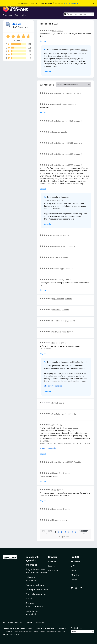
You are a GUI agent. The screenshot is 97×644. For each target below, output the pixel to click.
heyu (54, 403)
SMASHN (56, 235)
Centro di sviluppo (35, 585)
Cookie (29, 622)
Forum (29, 599)
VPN (73, 566)
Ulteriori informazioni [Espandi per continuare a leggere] (53, 386)
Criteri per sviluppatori (37, 590)
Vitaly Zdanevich (59, 332)
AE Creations (21, 27)
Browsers (76, 561)
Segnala (43, 41)
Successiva (84, 532)
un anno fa (72, 104)
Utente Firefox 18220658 (63, 121)
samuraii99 (57, 310)
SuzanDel (56, 257)
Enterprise (53, 571)
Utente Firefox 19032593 (63, 143)
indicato (29, 629)
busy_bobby (57, 509)
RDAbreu (56, 520)
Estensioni (8, 15)
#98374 (55, 425)
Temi (17, 15)
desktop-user (58, 279)
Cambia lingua (76, 628)
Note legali (40, 622)
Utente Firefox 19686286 (63, 93)
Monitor (75, 575)
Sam (54, 490)
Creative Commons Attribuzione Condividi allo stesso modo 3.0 (38, 631)
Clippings (16, 24)
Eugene (55, 343)
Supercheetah (58, 299)
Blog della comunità (36, 594)
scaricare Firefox (71, 3)
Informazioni (32, 565)
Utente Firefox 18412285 (62, 414)
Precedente (47, 532)
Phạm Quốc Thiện (60, 104)
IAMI (54, 31)
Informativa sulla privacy (13, 622)
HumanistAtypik (59, 268)
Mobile (52, 566)
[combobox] (79, 14)
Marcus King (57, 473)
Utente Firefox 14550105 (63, 462)
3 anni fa (60, 31)
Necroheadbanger (60, 321)
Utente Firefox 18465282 (63, 165)
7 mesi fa (78, 93)
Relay (74, 571)
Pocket (75, 580)
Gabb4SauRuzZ (59, 246)
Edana (55, 132)
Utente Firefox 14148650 (63, 154)
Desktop (53, 561)
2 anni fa (64, 257)
